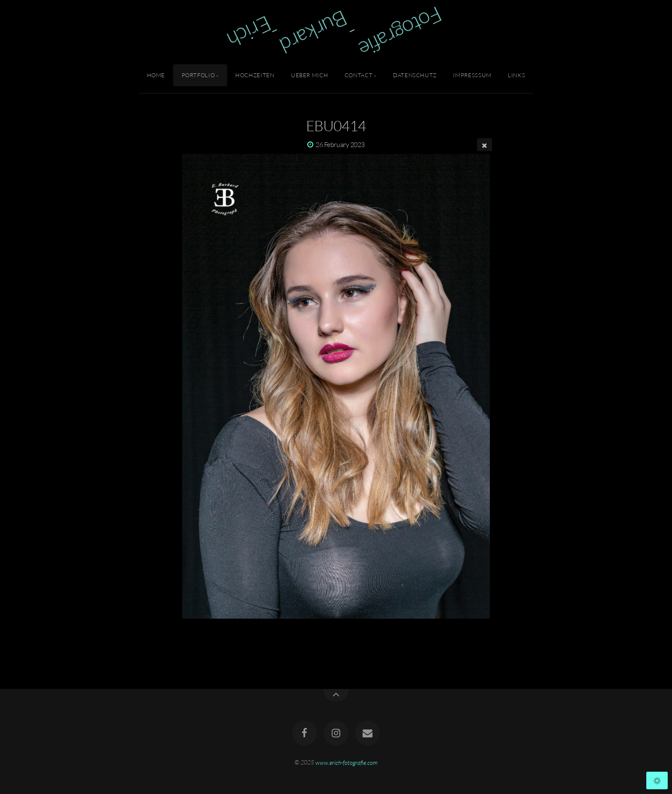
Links (516, 75)
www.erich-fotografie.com (346, 762)
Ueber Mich (309, 75)
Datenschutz (415, 75)
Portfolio (198, 75)
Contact (358, 75)
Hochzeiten (255, 75)
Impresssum (472, 75)
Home (156, 75)
